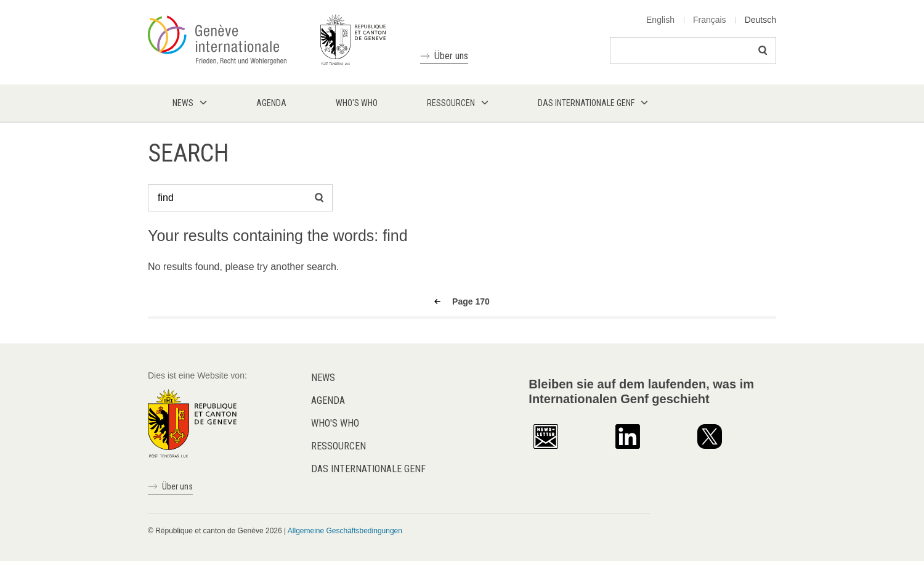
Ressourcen (338, 446)
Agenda (328, 400)
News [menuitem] (183, 103)
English (660, 20)
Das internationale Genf (368, 469)
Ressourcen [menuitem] (451, 103)
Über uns (451, 56)
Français (710, 20)
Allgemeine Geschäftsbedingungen (345, 531)
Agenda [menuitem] (271, 103)
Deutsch (760, 20)
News (323, 378)
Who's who (335, 423)
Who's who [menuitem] (357, 103)
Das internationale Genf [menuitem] (586, 103)
